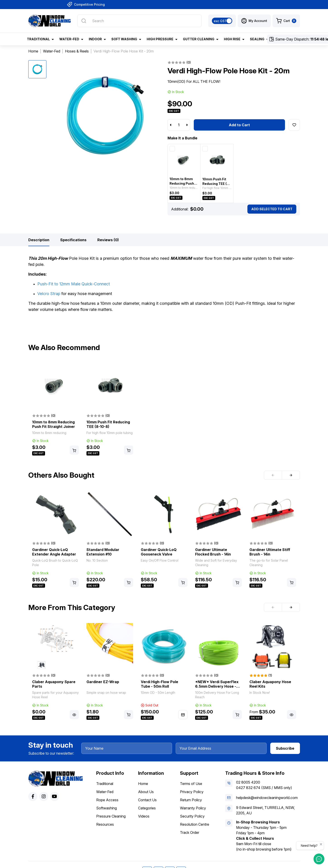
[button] (254, 21)
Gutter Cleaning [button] (199, 39)
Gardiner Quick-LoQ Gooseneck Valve (159, 552)
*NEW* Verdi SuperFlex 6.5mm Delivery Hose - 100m (217, 686)
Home (143, 784)
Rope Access (107, 800)
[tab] (39, 240)
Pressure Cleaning (111, 816)
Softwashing (107, 808)
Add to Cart (239, 125)
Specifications (73, 240)
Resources (105, 824)
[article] (55, 410)
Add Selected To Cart (272, 209)
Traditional (105, 784)
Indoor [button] (95, 39)
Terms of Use (191, 784)
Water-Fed (105, 792)
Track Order (190, 832)
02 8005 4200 (248, 782)
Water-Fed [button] (69, 39)
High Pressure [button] (160, 39)
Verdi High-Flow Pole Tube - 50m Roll (159, 684)
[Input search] (139, 21)
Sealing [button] (257, 39)
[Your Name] (127, 748)
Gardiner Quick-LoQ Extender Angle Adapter (54, 552)
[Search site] (84, 21)
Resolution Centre (195, 824)
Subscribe (285, 748)
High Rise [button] (232, 39)
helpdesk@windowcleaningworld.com (267, 798)
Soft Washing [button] (124, 39)
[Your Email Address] (221, 748)
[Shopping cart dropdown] (286, 21)
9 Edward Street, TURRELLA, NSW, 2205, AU (265, 810)
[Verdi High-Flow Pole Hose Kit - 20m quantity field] (179, 125)
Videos (144, 816)
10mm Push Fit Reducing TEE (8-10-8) (216, 184)
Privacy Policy (192, 792)
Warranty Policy (193, 808)
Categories (147, 808)
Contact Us (147, 800)
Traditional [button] (38, 39)
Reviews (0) (108, 240)
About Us (146, 792)
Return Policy (191, 800)
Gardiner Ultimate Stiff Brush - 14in (270, 552)
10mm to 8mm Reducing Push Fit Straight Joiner (54, 424)
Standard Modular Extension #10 (103, 552)
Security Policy (192, 816)
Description (39, 240)
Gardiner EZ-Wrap (103, 682)
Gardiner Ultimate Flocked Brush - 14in (213, 552)
